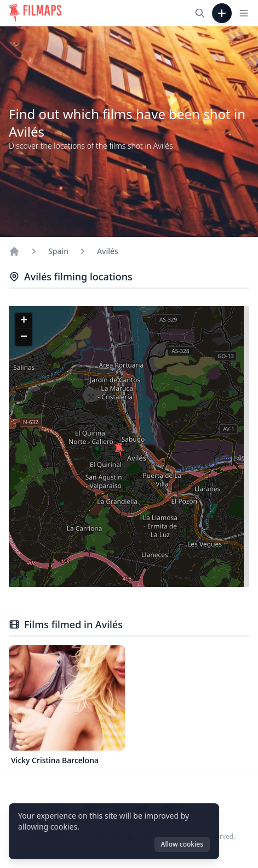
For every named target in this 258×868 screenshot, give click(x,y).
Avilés (108, 251)
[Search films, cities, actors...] (200, 13)
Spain (58, 251)
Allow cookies (182, 844)
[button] (119, 450)
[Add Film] (222, 13)
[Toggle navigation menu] (244, 13)
